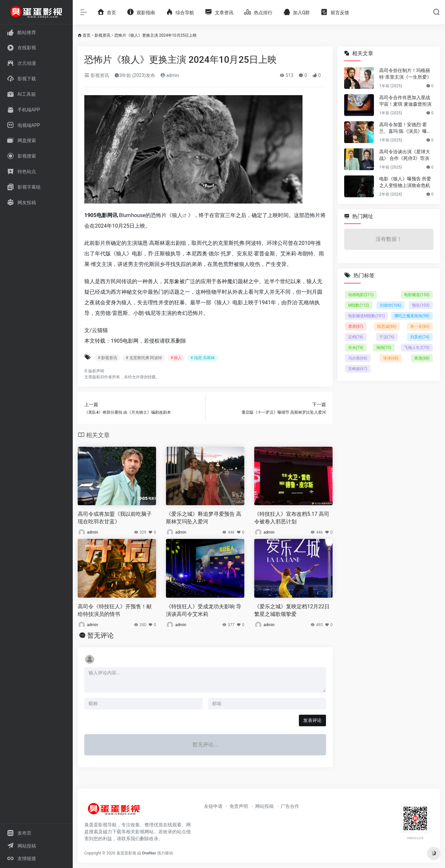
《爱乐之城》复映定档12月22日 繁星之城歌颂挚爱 (292, 610)
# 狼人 (176, 358)
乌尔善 (358, 358)
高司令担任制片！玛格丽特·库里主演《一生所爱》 (405, 74)
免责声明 (239, 806)
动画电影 (361, 295)
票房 (356, 326)
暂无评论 (101, 635)
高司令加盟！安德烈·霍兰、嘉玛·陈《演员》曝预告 (405, 128)
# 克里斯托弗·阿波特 (144, 358)
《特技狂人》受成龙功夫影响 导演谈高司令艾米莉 (204, 610)
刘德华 (391, 305)
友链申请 (213, 806)
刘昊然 (420, 337)
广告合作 (290, 806)
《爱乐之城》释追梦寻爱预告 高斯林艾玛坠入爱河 (204, 518)
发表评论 (312, 720)
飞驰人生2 (417, 348)
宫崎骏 (358, 369)
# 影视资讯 (107, 358)
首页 (87, 35)
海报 (384, 348)
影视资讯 (102, 35)
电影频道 (417, 295)
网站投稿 (264, 806)
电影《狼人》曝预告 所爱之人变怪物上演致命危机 (405, 182)
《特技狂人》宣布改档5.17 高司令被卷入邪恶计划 (292, 518)
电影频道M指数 (366, 316)
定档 (356, 337)
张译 (391, 358)
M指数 (359, 305)
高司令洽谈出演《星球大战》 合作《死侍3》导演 (405, 155)
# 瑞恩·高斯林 (203, 358)
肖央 (356, 348)
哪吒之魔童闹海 (412, 316)
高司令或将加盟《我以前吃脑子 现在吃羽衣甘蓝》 (115, 518)
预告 (421, 305)
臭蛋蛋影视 (126, 853)
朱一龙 (420, 326)
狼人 (177, 215)
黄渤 (422, 358)
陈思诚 (387, 326)
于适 (387, 337)
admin (170, 75)
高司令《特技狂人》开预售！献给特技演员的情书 (115, 610)
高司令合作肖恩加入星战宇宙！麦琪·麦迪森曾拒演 (405, 101)
